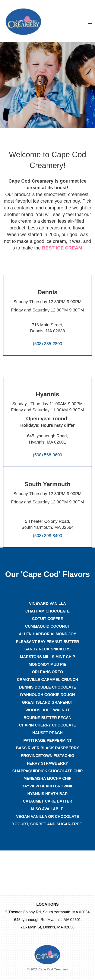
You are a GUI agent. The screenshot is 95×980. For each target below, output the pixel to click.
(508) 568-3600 (47, 455)
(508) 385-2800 (47, 344)
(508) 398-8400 (47, 536)
